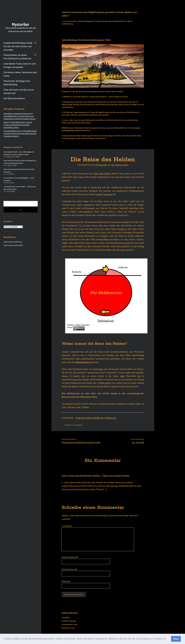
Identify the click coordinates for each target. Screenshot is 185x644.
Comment (67, 526)
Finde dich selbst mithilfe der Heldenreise (96, 418)
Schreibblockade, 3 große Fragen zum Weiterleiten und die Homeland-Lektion (18, 125)
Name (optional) (70, 557)
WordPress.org (68, 628)
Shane (6, 122)
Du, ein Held (138, 442)
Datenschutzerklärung (13, 242)
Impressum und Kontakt (13, 245)
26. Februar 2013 (120, 165)
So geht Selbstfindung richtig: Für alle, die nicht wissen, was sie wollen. (18, 46)
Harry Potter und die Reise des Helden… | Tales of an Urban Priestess (96, 475)
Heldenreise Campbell (73, 425)
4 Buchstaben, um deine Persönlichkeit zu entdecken (17, 57)
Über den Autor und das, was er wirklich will (19, 91)
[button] (167, 639)
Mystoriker (21, 25)
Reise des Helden (102, 173)
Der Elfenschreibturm (14, 98)
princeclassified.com (12, 131)
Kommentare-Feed (69, 624)
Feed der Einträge (69, 621)
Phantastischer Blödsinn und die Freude (81, 442)
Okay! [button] (176, 639)
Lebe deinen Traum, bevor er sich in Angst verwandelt (20, 65)
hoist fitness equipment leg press (17, 114)
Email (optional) (70, 569)
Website (66, 581)
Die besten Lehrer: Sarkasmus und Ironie (20, 74)
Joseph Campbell (104, 194)
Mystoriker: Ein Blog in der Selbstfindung (17, 83)
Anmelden (66, 617)
